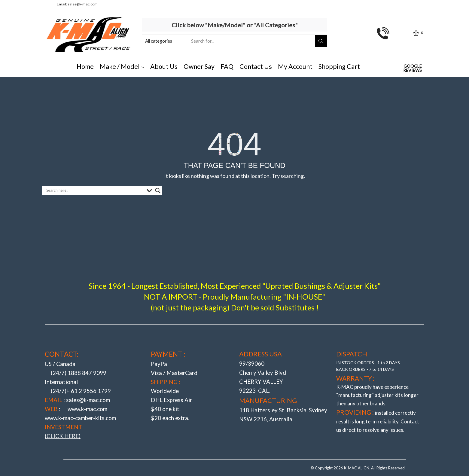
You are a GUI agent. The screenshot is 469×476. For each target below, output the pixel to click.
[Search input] (95, 191)
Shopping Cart (339, 66)
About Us (164, 66)
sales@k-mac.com (83, 4)
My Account (295, 66)
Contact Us (256, 66)
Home (85, 66)
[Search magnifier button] (158, 191)
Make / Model (122, 66)
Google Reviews (413, 68)
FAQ (227, 66)
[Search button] (321, 41)
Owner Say (199, 66)
